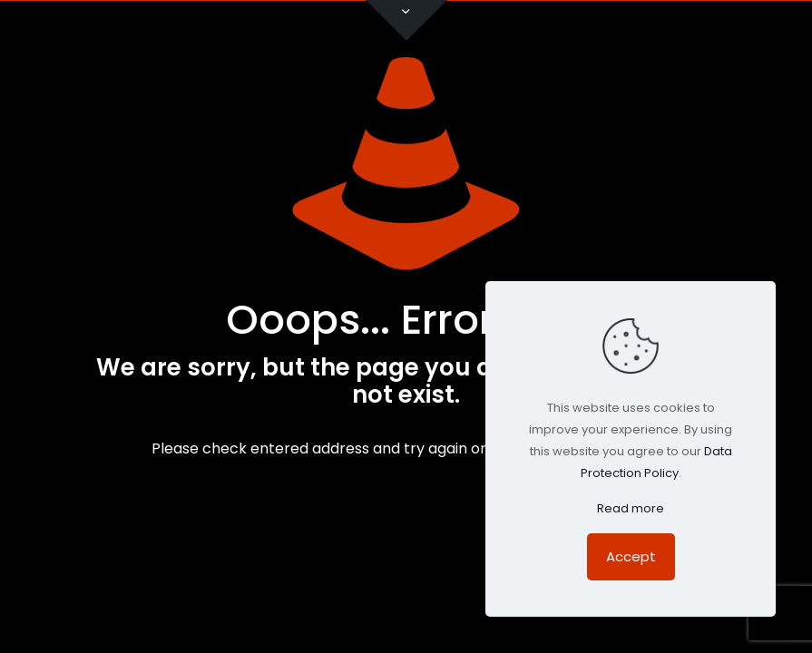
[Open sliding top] (406, 20)
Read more (631, 508)
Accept (631, 556)
